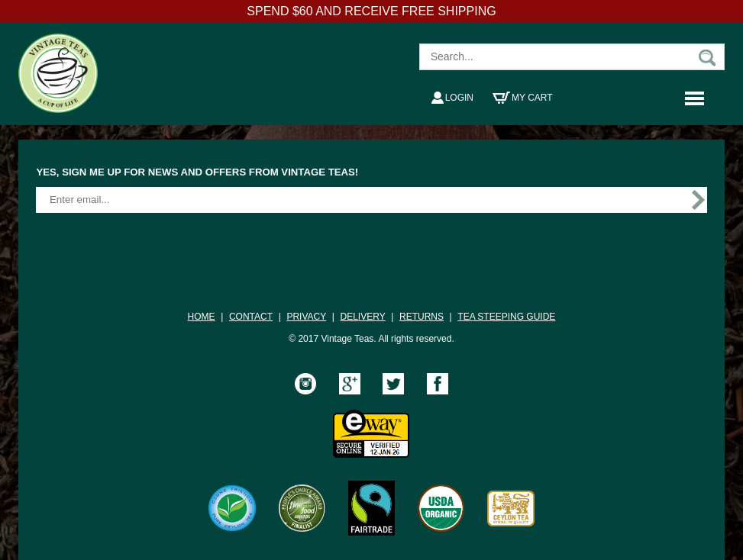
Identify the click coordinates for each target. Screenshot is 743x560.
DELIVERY (363, 317)
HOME (202, 317)
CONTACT (251, 317)
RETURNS (422, 317)
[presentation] (152, 244)
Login (452, 98)
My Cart (523, 98)
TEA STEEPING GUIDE (506, 317)
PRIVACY (306, 317)
